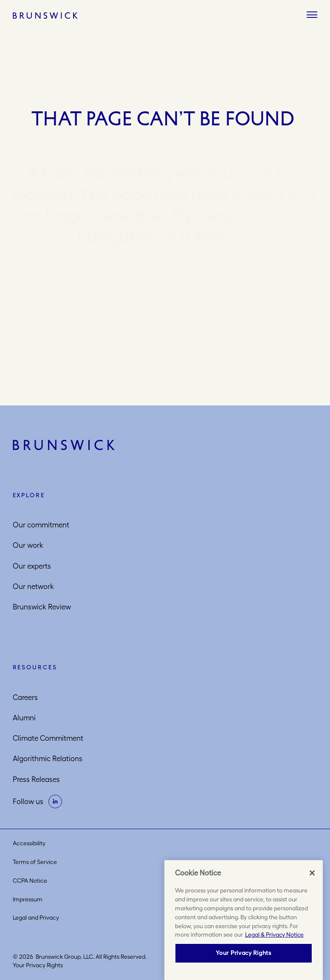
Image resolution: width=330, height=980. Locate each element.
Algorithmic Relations (48, 759)
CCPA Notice (30, 881)
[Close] (312, 873)
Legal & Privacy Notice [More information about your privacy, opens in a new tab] (274, 935)
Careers (25, 697)
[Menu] (312, 15)
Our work (28, 545)
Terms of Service (35, 862)
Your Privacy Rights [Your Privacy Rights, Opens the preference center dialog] (243, 953)
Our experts (32, 566)
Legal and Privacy (36, 918)
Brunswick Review (42, 607)
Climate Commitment (48, 738)
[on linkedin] (55, 802)
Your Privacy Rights (38, 965)
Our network (33, 586)
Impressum (28, 899)
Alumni (24, 718)
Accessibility (29, 843)
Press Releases (36, 779)
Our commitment (41, 525)
